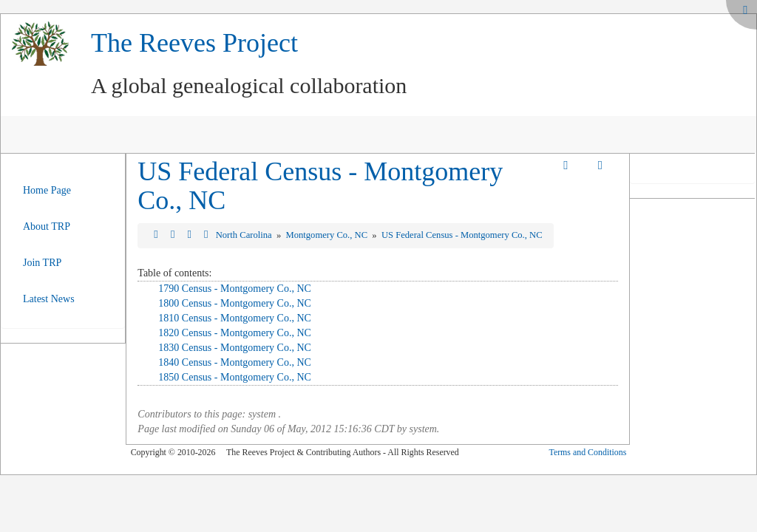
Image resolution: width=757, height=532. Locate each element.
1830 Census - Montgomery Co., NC (235, 348)
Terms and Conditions (587, 452)
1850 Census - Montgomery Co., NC (235, 377)
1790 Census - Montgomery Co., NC (235, 289)
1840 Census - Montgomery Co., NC (235, 362)
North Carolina (245, 235)
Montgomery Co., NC (328, 235)
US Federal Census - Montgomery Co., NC (320, 186)
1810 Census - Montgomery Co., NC (235, 318)
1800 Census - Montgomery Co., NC (235, 303)
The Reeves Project (194, 43)
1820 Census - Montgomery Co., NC (235, 333)
